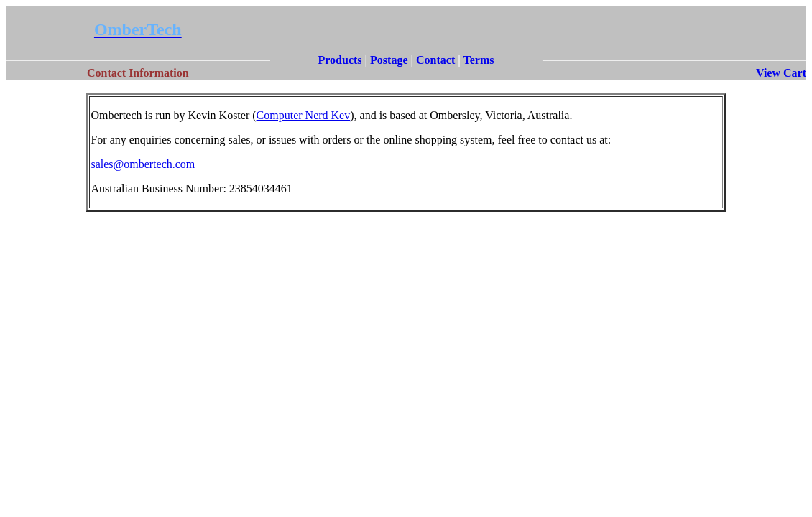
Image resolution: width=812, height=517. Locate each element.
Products (340, 60)
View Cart (781, 73)
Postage (389, 60)
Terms (479, 60)
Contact (435, 60)
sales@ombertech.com (143, 164)
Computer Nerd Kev (304, 115)
